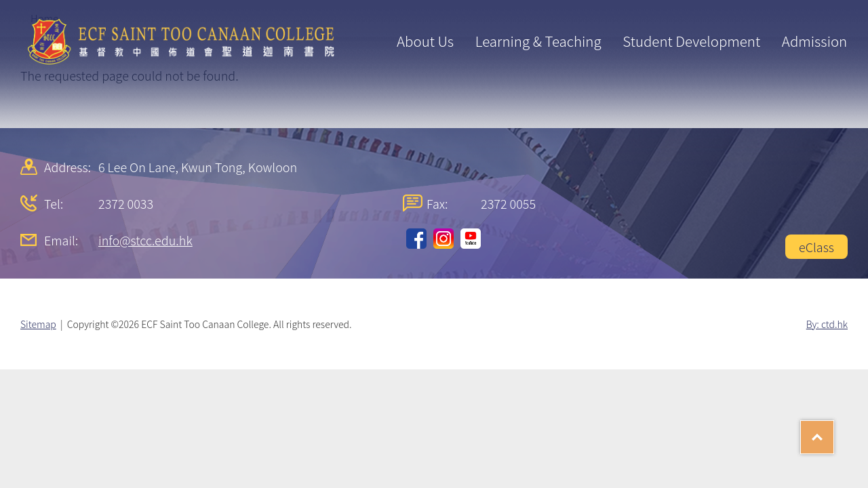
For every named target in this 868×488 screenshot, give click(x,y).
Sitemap (38, 324)
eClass (816, 247)
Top (834, 432)
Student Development (691, 41)
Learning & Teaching (538, 41)
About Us (425, 41)
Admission (814, 41)
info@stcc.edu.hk (145, 240)
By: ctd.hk (827, 324)
